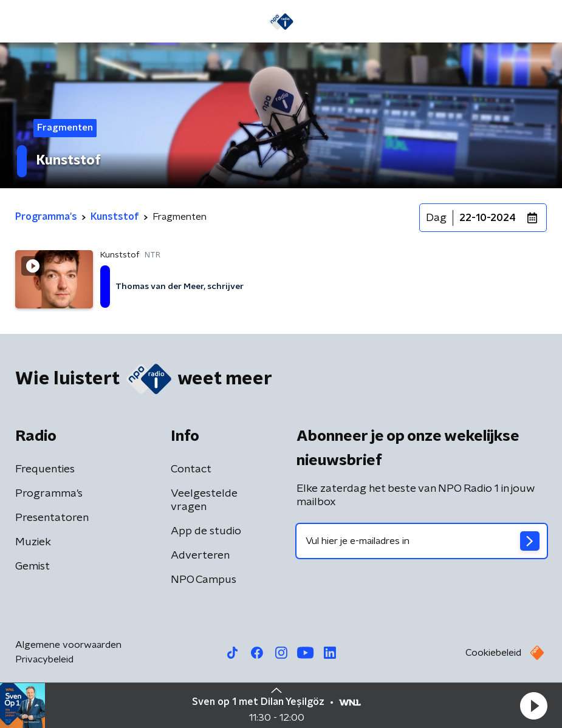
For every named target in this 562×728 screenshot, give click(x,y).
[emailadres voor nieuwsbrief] (422, 541)
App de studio (206, 531)
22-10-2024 (488, 218)
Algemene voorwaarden (68, 645)
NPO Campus (204, 580)
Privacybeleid (44, 659)
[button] (533, 706)
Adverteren (200, 556)
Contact (191, 469)
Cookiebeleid (493, 653)
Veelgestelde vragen (204, 500)
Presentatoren (52, 518)
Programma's (49, 494)
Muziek (33, 542)
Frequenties (45, 469)
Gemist (33, 566)
